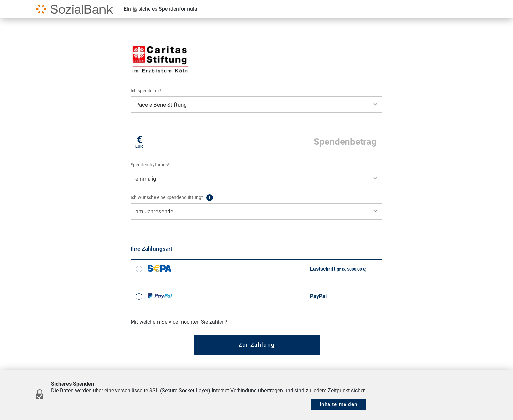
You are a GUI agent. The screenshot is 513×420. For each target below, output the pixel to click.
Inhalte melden (338, 404)
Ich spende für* (146, 91)
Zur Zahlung (256, 345)
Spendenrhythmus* (150, 165)
